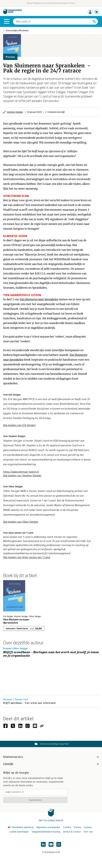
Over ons (88, 832)
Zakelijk (51, 764)
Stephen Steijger (15, 112)
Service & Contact (72, 832)
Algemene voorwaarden (48, 827)
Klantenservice (51, 757)
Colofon (67, 827)
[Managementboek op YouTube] (51, 844)
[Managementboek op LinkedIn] (43, 844)
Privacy (77, 827)
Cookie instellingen (19, 832)
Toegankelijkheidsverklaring (46, 832)
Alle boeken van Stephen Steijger (22, 476)
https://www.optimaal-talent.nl (21, 472)
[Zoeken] (52, 21)
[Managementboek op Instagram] (59, 844)
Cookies (88, 827)
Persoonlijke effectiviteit (17, 31)
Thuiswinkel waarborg (21, 827)
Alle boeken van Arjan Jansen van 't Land (27, 557)
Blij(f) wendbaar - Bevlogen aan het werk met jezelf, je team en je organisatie (51, 654)
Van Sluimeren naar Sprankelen (16, 621)
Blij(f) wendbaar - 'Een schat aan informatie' (30, 703)
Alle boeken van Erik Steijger (19, 425)
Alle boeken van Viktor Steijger (21, 522)
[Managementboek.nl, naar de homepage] (13, 13)
